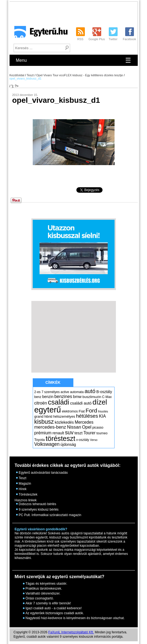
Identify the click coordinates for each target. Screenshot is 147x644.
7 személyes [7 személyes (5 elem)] (51, 392)
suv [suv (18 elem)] (69, 432)
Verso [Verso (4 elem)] (94, 440)
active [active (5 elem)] (65, 392)
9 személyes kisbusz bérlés (39, 510)
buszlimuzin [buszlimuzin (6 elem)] (92, 397)
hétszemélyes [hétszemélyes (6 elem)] (64, 416)
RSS (80, 39)
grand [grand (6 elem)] (39, 416)
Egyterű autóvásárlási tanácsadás (43, 473)
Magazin (25, 484)
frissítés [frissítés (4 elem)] (103, 411)
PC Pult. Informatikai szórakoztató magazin (50, 515)
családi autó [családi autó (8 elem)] (81, 403)
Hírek (23, 489)
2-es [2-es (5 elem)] (37, 392)
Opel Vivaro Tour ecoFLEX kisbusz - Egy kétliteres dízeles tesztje (80, 75)
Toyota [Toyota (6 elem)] (40, 440)
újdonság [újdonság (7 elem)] (68, 444)
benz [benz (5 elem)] (38, 397)
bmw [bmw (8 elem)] (77, 397)
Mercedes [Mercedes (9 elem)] (84, 422)
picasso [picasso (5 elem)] (98, 428)
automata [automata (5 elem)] (77, 392)
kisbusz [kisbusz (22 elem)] (44, 422)
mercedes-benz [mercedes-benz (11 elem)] (50, 427)
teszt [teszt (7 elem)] (79, 433)
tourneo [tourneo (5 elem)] (102, 433)
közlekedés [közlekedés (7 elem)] (64, 422)
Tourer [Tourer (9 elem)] (89, 433)
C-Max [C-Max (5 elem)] (107, 397)
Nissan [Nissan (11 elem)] (74, 427)
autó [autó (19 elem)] (90, 391)
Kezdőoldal (17, 75)
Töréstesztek (28, 494)
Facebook (129, 39)
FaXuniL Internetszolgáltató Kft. (71, 632)
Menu (73, 60)
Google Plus (97, 39)
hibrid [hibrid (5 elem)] (48, 417)
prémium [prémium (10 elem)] (43, 433)
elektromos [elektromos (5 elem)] (70, 411)
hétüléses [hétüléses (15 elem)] (87, 416)
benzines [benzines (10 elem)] (63, 396)
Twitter (113, 39)
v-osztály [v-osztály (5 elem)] (82, 440)
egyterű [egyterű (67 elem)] (48, 410)
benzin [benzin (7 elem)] (48, 397)
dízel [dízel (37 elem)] (100, 402)
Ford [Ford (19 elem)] (91, 410)
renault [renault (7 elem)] (58, 433)
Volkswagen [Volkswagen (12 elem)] (47, 444)
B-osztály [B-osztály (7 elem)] (104, 392)
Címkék (53, 382)
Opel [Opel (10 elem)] (87, 427)
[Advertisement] (74, 336)
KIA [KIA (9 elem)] (102, 416)
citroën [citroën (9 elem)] (41, 403)
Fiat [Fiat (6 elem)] (82, 411)
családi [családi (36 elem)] (59, 402)
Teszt (30, 75)
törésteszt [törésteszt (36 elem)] (61, 438)
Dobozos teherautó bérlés (37, 504)
